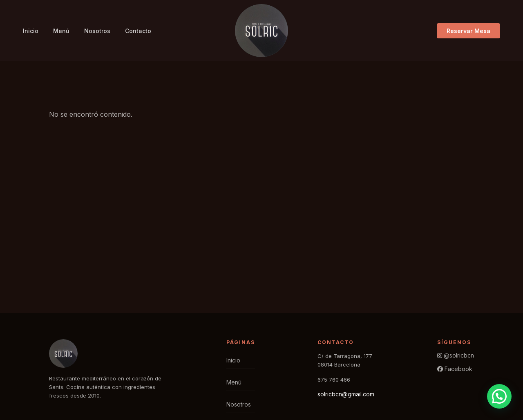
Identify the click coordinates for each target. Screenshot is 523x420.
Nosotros (97, 31)
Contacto (138, 31)
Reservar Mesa (468, 31)
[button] (499, 396)
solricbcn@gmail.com (346, 394)
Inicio (31, 31)
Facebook (455, 369)
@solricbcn (456, 355)
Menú (61, 31)
